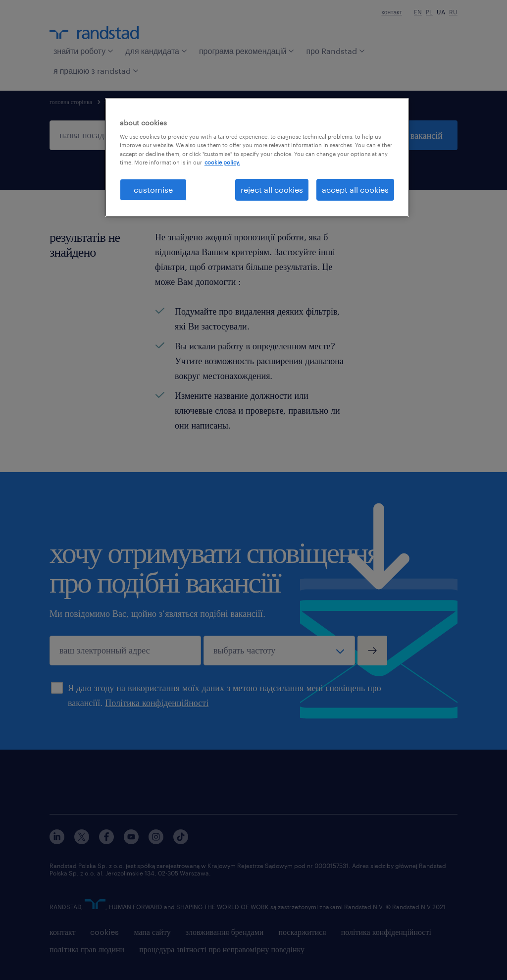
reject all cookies (272, 190)
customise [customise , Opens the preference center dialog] (153, 190)
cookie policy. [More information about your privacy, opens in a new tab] (222, 162)
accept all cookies (355, 190)
